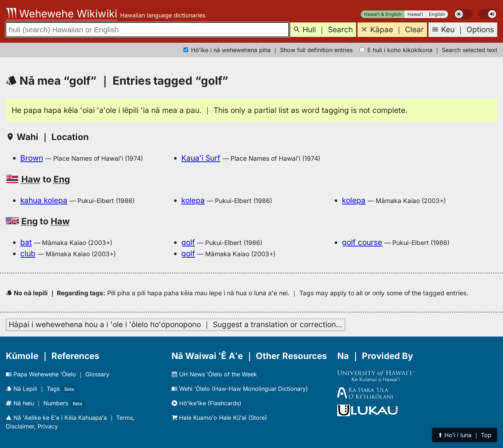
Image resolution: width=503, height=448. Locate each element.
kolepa (193, 200)
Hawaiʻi (415, 14)
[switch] (463, 14)
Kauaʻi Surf (201, 158)
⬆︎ (465, 435)
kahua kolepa (44, 200)
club (28, 253)
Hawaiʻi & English (383, 14)
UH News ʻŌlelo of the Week (214, 374)
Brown (32, 158)
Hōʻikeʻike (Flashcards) (206, 403)
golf (188, 242)
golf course (362, 242)
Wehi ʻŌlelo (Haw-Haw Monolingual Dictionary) (240, 389)
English (437, 14)
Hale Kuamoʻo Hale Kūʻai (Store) (219, 418)
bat (26, 242)
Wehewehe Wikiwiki (62, 14)
